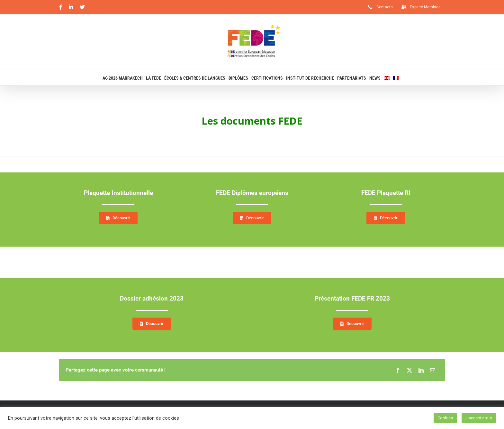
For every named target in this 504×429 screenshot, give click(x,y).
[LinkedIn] (421, 370)
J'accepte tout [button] (479, 418)
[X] (410, 370)
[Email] (433, 370)
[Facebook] (398, 370)
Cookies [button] (445, 418)
